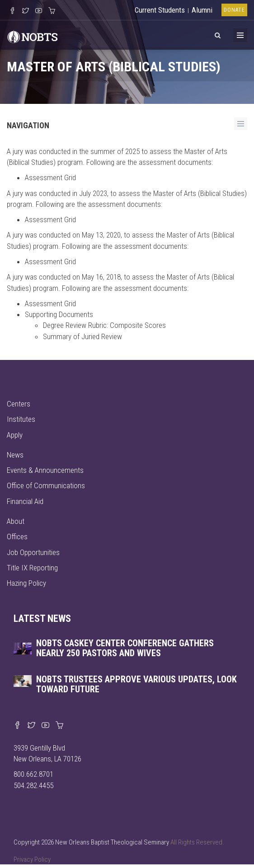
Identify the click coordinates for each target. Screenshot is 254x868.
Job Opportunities (33, 552)
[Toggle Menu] (240, 35)
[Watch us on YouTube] (39, 11)
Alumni (202, 10)
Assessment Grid (50, 177)
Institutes (21, 419)
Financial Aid (25, 501)
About (16, 521)
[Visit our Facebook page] (17, 726)
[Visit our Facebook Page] (12, 11)
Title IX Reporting (32, 568)
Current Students (160, 10)
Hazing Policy (26, 583)
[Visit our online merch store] (52, 11)
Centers (19, 404)
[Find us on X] (31, 726)
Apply (15, 435)
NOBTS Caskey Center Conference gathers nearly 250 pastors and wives (125, 648)
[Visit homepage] (33, 36)
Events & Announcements (45, 470)
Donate (234, 10)
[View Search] (217, 34)
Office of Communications (46, 485)
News (15, 455)
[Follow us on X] (26, 11)
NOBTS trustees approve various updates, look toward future (136, 684)
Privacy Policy (32, 859)
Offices (17, 537)
